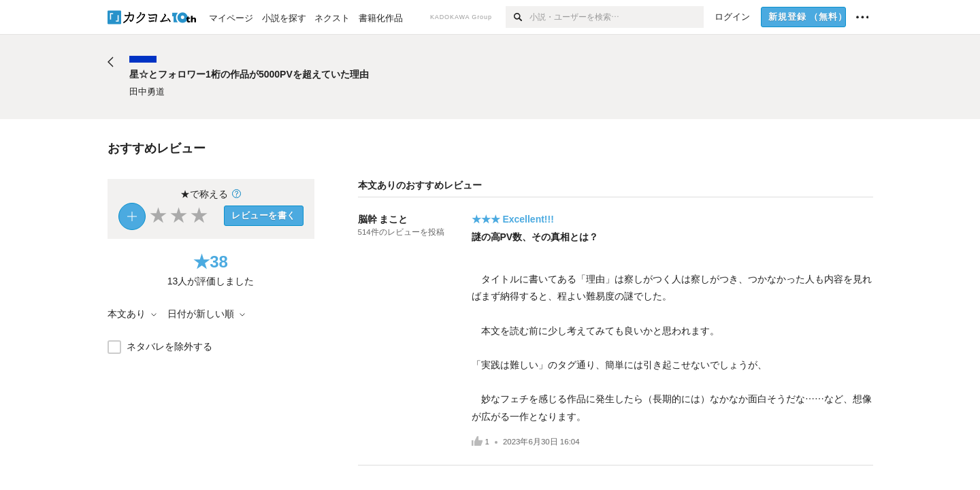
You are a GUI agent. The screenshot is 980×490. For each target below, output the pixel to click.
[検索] (518, 17)
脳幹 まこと (383, 219)
